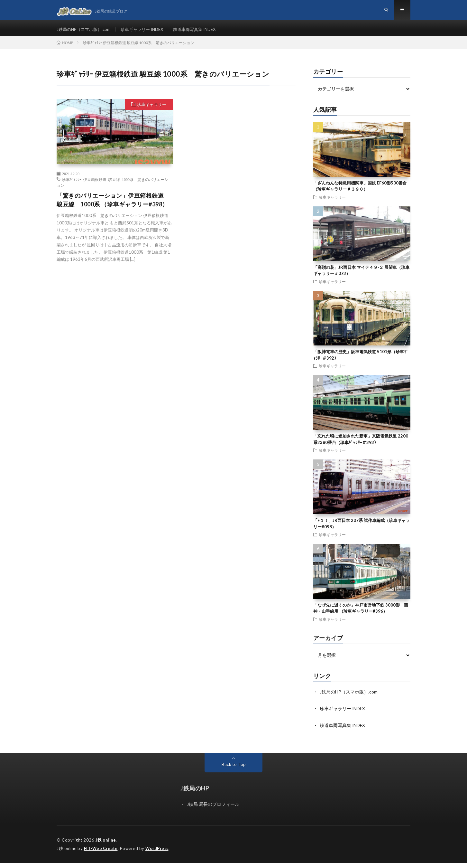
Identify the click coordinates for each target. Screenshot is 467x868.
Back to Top (234, 770)
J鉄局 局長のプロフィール (213, 810)
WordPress (159, 854)
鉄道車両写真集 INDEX (203, 32)
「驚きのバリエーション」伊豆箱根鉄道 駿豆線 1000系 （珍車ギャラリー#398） (113, 206)
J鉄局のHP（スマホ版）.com (86, 32)
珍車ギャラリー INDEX (147, 32)
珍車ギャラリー (152, 110)
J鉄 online (106, 845)
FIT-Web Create (101, 854)
